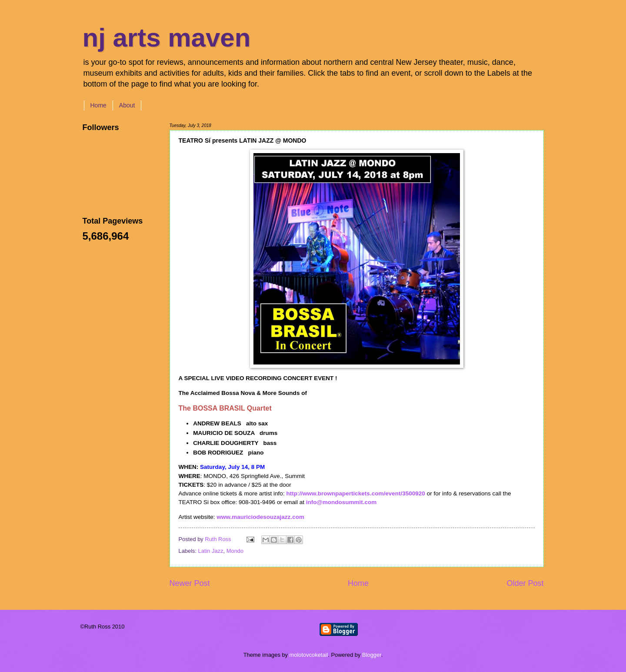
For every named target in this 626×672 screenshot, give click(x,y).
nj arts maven (167, 38)
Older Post (525, 583)
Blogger (372, 655)
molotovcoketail (309, 655)
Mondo (235, 551)
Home (98, 105)
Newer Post (190, 583)
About (127, 105)
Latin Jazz (211, 551)
